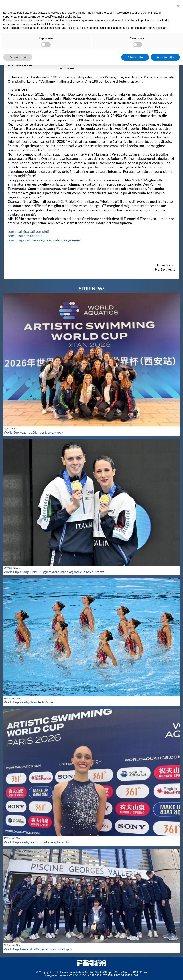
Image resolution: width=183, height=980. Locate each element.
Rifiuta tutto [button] (135, 57)
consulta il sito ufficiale (25, 236)
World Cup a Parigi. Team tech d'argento (31, 702)
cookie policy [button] (72, 17)
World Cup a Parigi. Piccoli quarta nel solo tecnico (37, 842)
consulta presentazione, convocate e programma (44, 240)
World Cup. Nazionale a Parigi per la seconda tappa (38, 949)
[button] (178, 6)
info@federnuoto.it (57, 975)
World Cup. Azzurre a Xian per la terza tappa (33, 432)
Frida (137, 180)
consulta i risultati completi (28, 231)
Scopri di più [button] (18, 57)
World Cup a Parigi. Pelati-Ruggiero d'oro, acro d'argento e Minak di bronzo (54, 572)
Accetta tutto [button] (165, 57)
